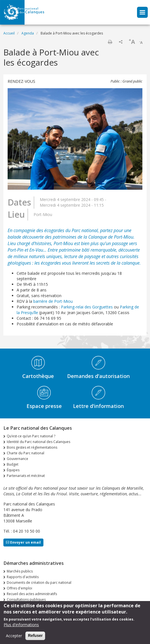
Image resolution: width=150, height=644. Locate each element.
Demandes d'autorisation (98, 376)
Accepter (14, 638)
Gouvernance (17, 459)
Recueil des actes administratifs (32, 594)
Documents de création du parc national (39, 583)
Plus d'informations (21, 627)
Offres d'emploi (19, 588)
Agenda (28, 33)
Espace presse (44, 406)
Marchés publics (20, 571)
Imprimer (110, 42)
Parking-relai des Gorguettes (87, 307)
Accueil (9, 33)
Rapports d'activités (23, 577)
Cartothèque (38, 376)
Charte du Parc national (26, 453)
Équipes (13, 470)
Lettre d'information (98, 406)
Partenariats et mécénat (26, 476)
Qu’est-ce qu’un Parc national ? (31, 436)
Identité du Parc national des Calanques (38, 442)
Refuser (35, 638)
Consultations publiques (26, 599)
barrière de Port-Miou (53, 301)
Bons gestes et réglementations (32, 447)
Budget (13, 464)
